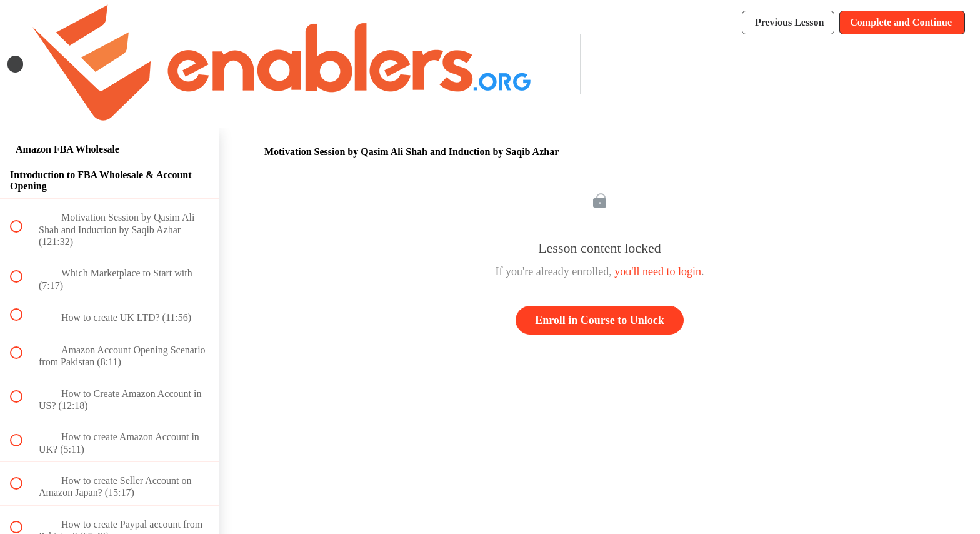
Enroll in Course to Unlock (600, 320)
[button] (15, 64)
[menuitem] (557, 64)
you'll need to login (658, 271)
